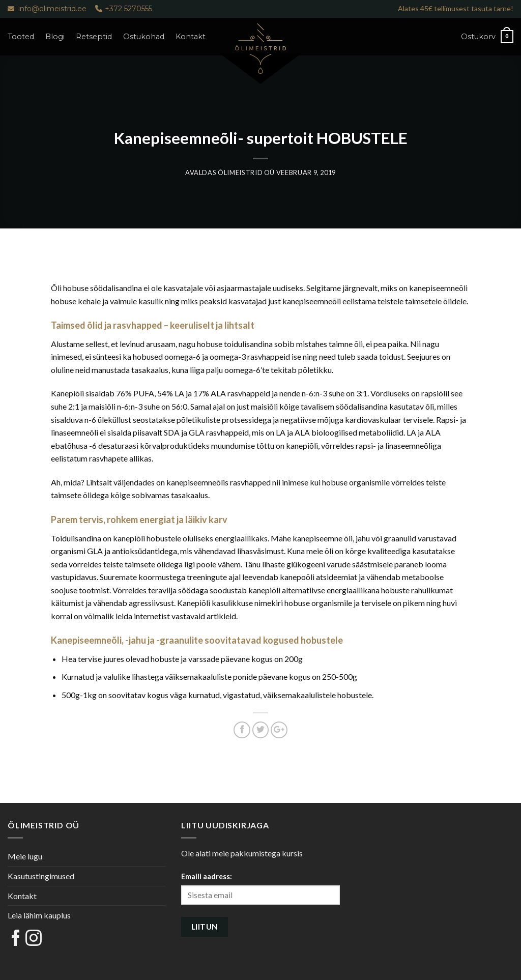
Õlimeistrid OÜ (246, 172)
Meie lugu (25, 856)
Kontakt (191, 37)
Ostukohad (144, 37)
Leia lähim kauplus (39, 915)
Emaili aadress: (207, 876)
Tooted (21, 37)
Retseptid (94, 37)
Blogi (55, 37)
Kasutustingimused (41, 876)
